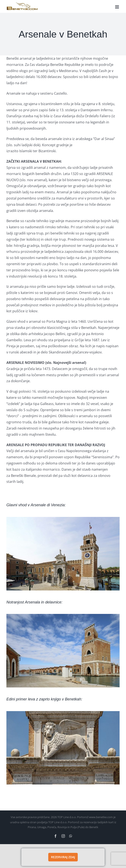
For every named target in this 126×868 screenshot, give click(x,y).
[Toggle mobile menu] (117, 7)
